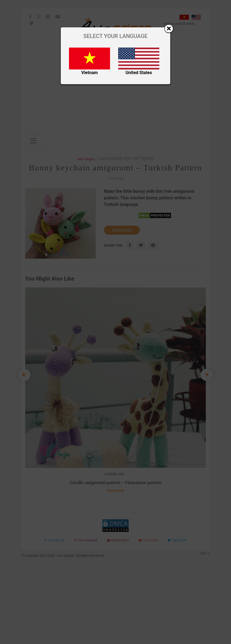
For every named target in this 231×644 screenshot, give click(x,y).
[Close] (169, 29)
